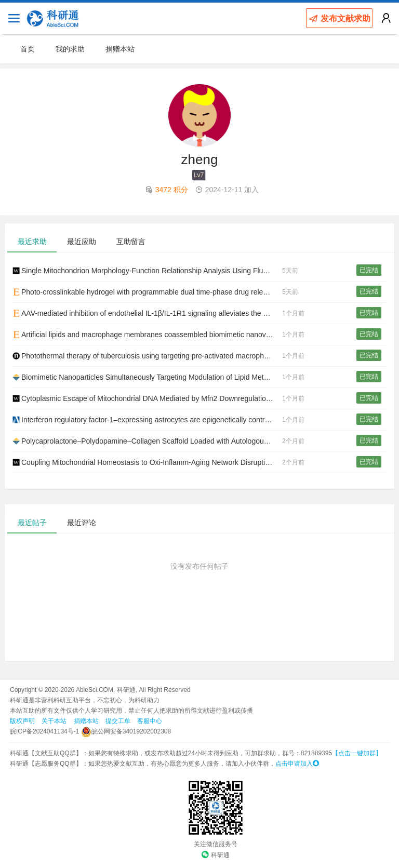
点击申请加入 (297, 764)
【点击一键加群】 (357, 753)
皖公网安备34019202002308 (126, 731)
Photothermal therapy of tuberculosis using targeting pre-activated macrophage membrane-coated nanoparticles (147, 356)
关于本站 (54, 721)
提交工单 (118, 721)
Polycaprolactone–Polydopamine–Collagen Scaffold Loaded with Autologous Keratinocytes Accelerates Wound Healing (147, 441)
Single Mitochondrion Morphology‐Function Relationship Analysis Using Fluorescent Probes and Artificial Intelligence (147, 271)
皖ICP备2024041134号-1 (44, 731)
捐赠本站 (120, 49)
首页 (28, 49)
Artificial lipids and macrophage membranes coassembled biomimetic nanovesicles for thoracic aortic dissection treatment (147, 335)
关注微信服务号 (216, 844)
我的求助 (70, 49)
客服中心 (150, 721)
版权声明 (22, 721)
